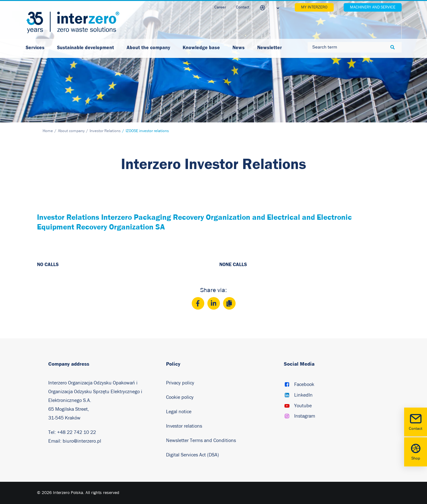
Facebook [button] (304, 384)
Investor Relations (105, 131)
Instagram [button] (305, 416)
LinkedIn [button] (303, 395)
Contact (416, 422)
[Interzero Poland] (73, 22)
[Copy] (229, 303)
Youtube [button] (303, 406)
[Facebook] (198, 303)
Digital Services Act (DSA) (193, 455)
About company (71, 131)
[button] (287, 385)
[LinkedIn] (214, 303)
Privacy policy (180, 383)
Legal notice (179, 412)
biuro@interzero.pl (82, 441)
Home (48, 131)
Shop (416, 451)
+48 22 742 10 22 (76, 432)
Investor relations (184, 426)
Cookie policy (180, 397)
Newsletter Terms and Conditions (202, 440)
